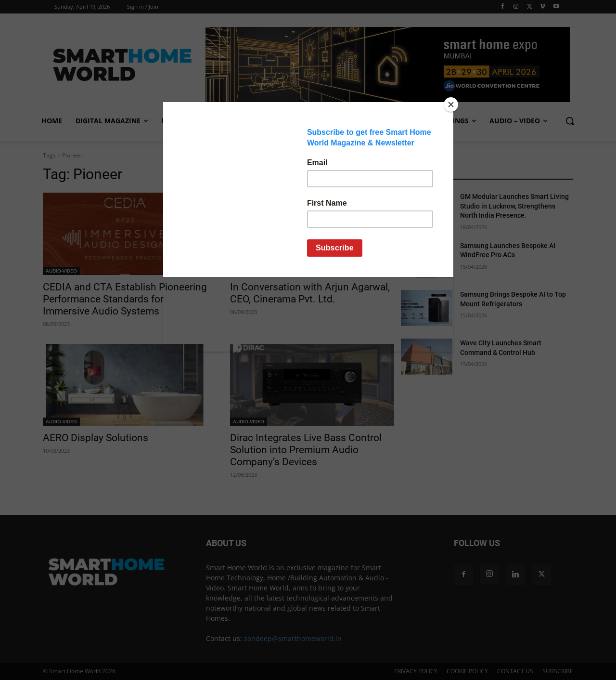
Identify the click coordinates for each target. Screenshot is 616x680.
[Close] (451, 105)
